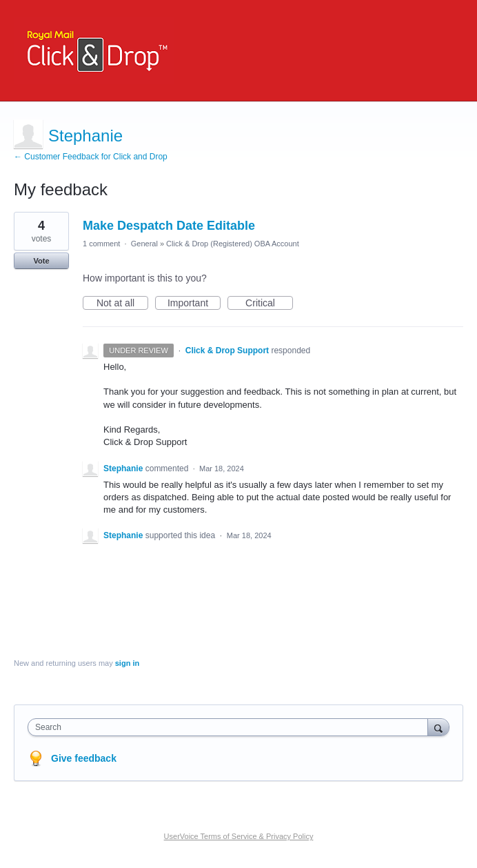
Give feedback (84, 758)
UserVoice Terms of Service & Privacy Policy (239, 836)
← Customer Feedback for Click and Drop (91, 157)
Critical (269, 304)
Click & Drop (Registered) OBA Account (233, 244)
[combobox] (231, 727)
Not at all (122, 304)
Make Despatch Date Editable (169, 226)
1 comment (101, 244)
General (144, 244)
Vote (41, 261)
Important (194, 304)
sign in (127, 663)
